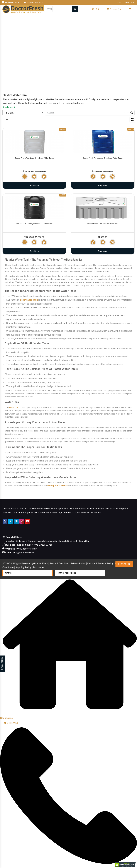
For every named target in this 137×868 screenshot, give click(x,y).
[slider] (9, 169)
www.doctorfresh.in (27, 549)
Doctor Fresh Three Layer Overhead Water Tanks (103, 158)
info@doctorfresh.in (34, 2)
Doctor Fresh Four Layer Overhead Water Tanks (34, 158)
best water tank (29, 300)
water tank (14, 407)
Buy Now (34, 185)
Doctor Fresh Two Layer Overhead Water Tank (34, 224)
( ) (96, 9)
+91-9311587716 (11, 2)
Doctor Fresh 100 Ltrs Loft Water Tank (103, 224)
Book (6, 718)
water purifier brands (57, 486)
